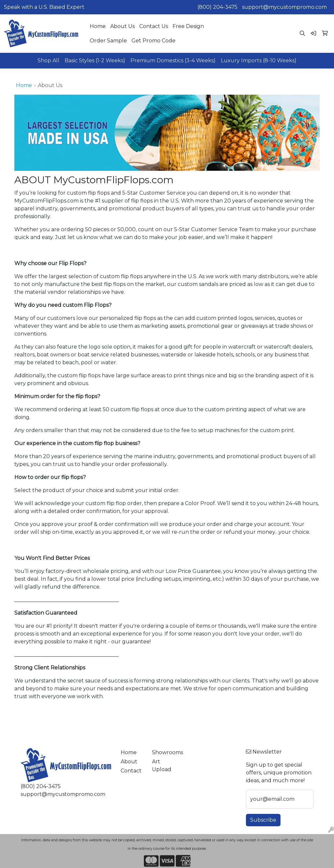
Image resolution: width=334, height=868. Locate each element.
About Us (122, 26)
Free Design (188, 26)
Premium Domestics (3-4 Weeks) (173, 60)
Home (98, 26)
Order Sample (108, 41)
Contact (131, 771)
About (129, 762)
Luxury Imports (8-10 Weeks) (259, 60)
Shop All (48, 60)
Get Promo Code (153, 41)
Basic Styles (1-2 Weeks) (95, 60)
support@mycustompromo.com (284, 7)
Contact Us (154, 26)
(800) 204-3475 (217, 7)
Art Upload (162, 765)
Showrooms (164, 752)
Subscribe (263, 820)
